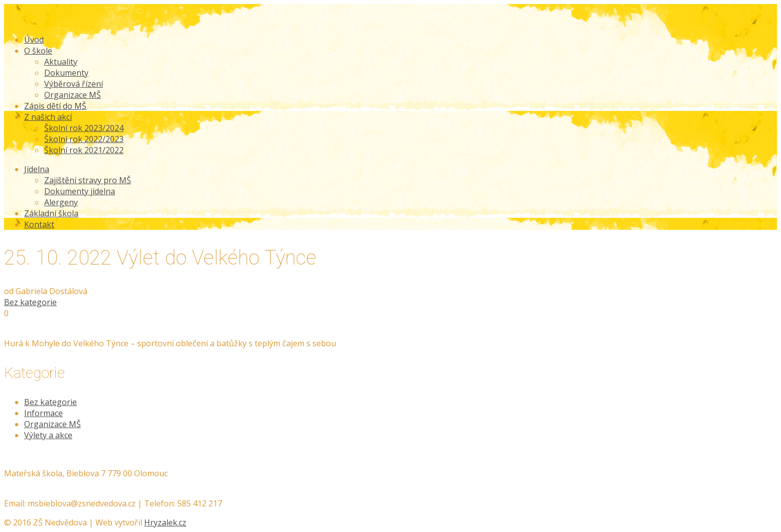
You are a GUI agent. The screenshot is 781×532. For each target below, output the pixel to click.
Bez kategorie (30, 302)
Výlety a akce (48, 435)
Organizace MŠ (52, 424)
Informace (43, 413)
